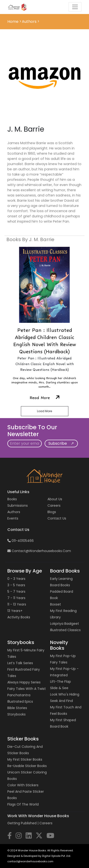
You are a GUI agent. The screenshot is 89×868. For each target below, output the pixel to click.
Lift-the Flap (61, 682)
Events (13, 518)
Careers (54, 506)
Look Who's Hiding (65, 694)
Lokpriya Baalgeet (65, 624)
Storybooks (16, 714)
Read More (45, 398)
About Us (55, 499)
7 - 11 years (16, 598)
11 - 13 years (17, 604)
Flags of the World (23, 804)
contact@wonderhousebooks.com (39, 551)
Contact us (57, 518)
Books (12, 499)
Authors (14, 512)
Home (13, 21)
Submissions (18, 506)
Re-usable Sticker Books (27, 766)
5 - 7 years (16, 591)
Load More (44, 411)
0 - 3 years (16, 579)
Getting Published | (23, 823)
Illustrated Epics (20, 701)
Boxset (56, 604)
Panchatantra (19, 695)
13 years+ (15, 611)
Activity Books (19, 617)
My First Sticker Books (25, 759)
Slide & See (59, 688)
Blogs (52, 512)
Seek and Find (61, 701)
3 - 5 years (16, 585)
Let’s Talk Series (20, 663)
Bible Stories (17, 708)
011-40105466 (21, 541)
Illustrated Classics (65, 630)
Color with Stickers (23, 785)
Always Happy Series (24, 682)
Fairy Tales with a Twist (27, 689)
